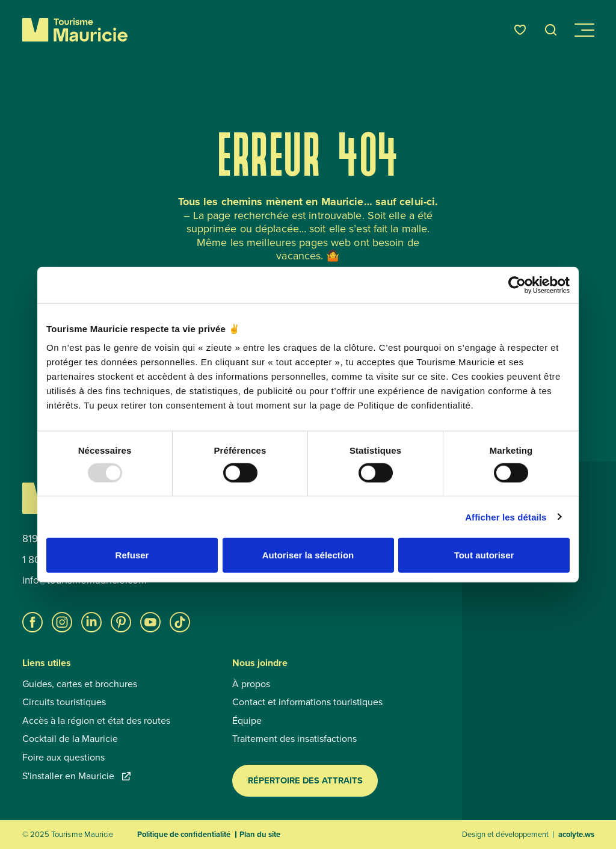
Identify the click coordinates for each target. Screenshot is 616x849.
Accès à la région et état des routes (96, 721)
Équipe (247, 721)
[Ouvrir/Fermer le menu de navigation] (584, 30)
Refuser (132, 555)
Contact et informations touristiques (307, 702)
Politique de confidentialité (184, 834)
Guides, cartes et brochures (80, 684)
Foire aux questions (63, 758)
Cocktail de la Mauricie (70, 739)
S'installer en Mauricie (76, 776)
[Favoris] (520, 30)
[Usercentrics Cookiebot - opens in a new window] (517, 285)
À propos (251, 684)
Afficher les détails (506, 517)
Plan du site (260, 834)
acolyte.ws (576, 835)
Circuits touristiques (64, 702)
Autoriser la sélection (308, 555)
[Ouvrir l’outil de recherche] (551, 30)
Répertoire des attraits (305, 780)
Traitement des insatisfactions (294, 739)
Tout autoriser (484, 555)
